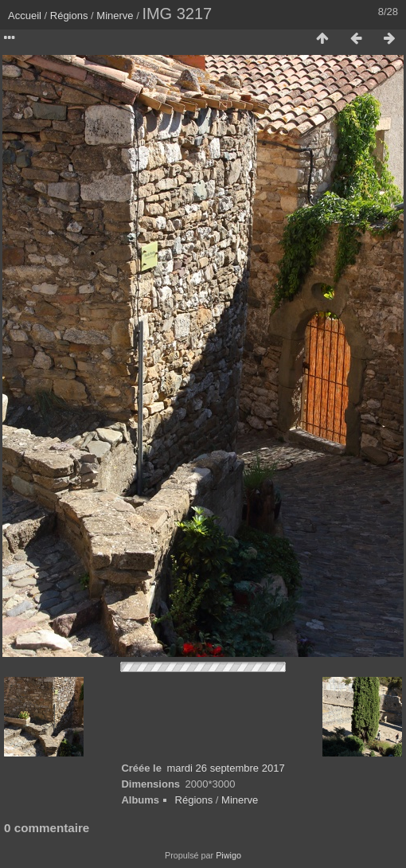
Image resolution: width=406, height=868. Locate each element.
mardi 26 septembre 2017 (225, 768)
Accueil (25, 16)
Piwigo (228, 855)
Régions (69, 16)
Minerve (115, 16)
